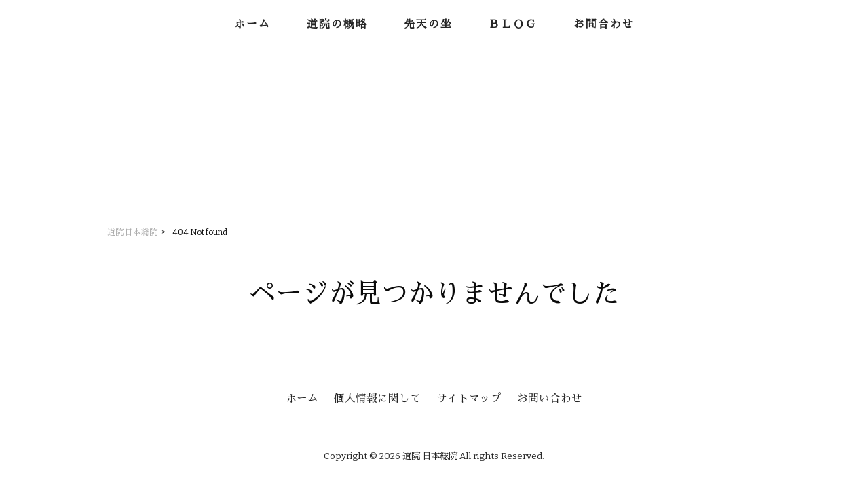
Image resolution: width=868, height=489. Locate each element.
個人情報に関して (377, 398)
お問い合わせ (550, 398)
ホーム (302, 398)
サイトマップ (469, 398)
